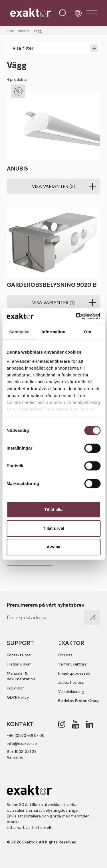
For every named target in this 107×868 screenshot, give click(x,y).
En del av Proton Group (79, 701)
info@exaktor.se (22, 743)
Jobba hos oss (71, 682)
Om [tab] (88, 332)
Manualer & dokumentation (21, 676)
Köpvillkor (15, 688)
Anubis (18, 169)
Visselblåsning (71, 691)
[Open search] (63, 13)
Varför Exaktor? (72, 664)
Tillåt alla (54, 509)
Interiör (24, 31)
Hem (11, 31)
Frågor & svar (19, 664)
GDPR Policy (18, 697)
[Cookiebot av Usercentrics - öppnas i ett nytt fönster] (76, 316)
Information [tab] (54, 332)
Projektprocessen (74, 673)
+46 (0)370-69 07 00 (26, 735)
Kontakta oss (19, 655)
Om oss (65, 655)
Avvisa (54, 547)
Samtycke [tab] (19, 332)
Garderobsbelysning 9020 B (52, 285)
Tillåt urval (53, 528)
